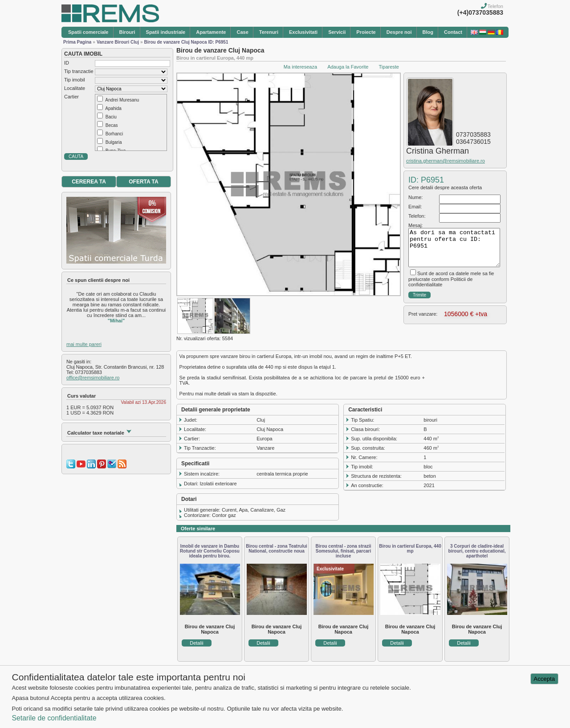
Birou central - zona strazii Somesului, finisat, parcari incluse (343, 551)
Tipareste (389, 67)
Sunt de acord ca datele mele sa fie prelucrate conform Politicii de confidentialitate (451, 279)
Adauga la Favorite (348, 67)
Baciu (111, 117)
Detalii (197, 643)
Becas (112, 125)
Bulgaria (114, 142)
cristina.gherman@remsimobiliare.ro (446, 161)
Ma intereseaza (300, 67)
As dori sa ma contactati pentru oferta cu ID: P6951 (454, 248)
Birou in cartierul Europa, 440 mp (410, 549)
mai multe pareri (84, 344)
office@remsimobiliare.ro (93, 378)
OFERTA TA (143, 182)
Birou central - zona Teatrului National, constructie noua (277, 549)
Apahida (113, 108)
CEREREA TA (89, 182)
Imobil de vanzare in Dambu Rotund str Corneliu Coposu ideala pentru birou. (210, 551)
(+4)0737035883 (480, 12)
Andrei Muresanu (122, 100)
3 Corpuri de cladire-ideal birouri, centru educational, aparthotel (477, 551)
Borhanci (114, 134)
